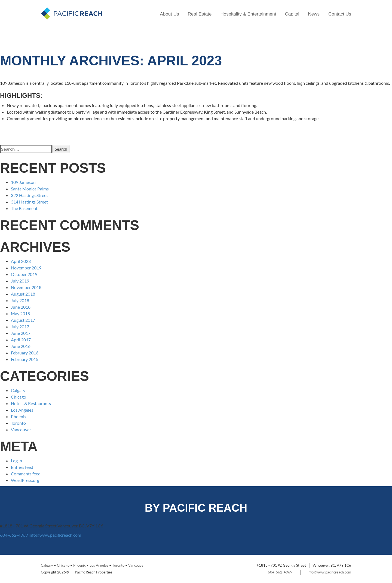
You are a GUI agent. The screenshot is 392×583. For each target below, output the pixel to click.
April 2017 (21, 340)
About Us (170, 14)
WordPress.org (25, 480)
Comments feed (26, 474)
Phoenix (19, 416)
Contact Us (340, 14)
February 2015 (25, 359)
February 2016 (25, 353)
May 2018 (20, 313)
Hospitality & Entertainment (248, 14)
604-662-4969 (14, 535)
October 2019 (24, 274)
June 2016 (21, 346)
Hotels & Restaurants (31, 403)
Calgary (18, 390)
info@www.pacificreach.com (55, 535)
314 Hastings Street (29, 202)
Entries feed (22, 467)
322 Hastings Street (29, 195)
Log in (16, 461)
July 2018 (20, 300)
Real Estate (200, 14)
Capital (292, 14)
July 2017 (20, 327)
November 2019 (26, 268)
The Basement (24, 208)
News (314, 14)
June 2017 (21, 333)
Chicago (19, 397)
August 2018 (23, 294)
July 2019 (20, 281)
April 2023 (21, 261)
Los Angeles (22, 410)
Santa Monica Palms (30, 189)
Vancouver (21, 429)
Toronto (18, 423)
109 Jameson (23, 182)
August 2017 (23, 320)
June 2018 (21, 307)
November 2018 (26, 287)
